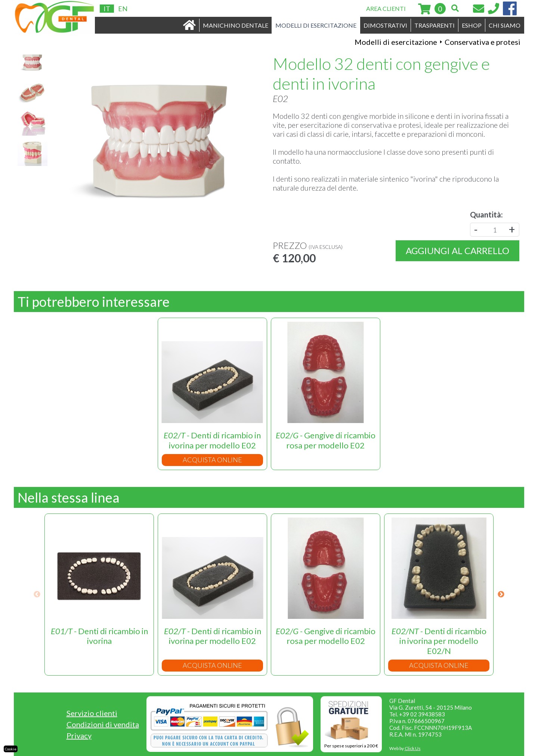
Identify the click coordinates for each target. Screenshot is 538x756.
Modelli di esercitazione (396, 42)
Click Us (413, 748)
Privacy (79, 735)
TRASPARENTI (435, 25)
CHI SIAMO (505, 25)
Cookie (11, 749)
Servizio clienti (92, 713)
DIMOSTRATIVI (385, 25)
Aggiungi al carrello (457, 251)
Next (501, 595)
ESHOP (472, 25)
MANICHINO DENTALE (236, 25)
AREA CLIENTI (386, 8)
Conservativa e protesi (483, 42)
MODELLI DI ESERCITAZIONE (316, 25)
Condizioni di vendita (103, 724)
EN (123, 9)
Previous (37, 595)
